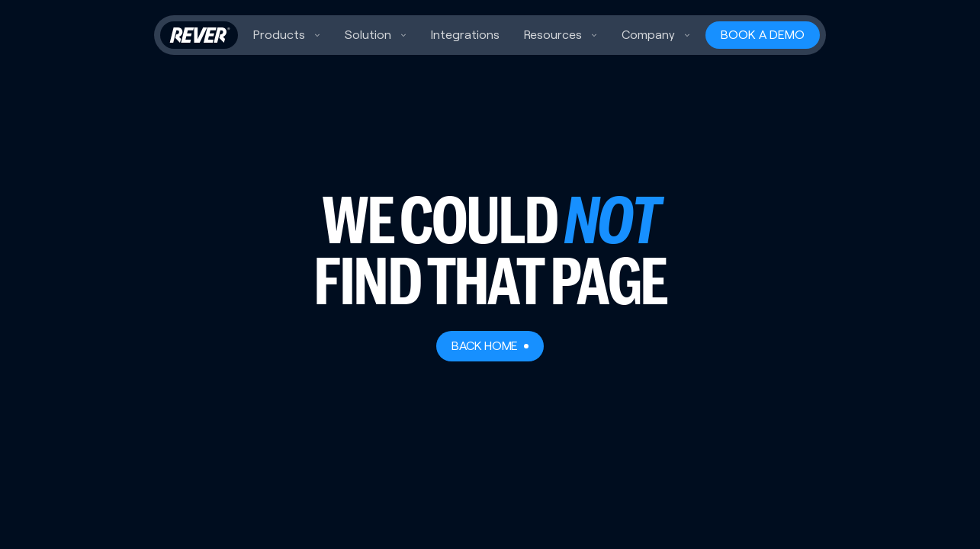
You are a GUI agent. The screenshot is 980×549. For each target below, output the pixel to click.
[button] (287, 35)
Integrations (465, 35)
